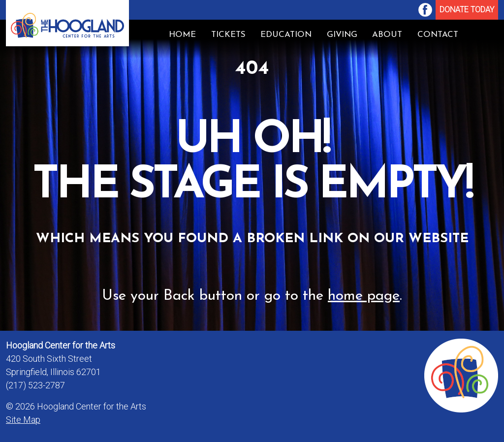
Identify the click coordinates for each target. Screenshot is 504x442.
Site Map (23, 420)
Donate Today (467, 10)
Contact (438, 35)
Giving (342, 35)
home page (364, 296)
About (387, 35)
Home (182, 35)
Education (286, 35)
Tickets (228, 35)
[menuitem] (425, 10)
